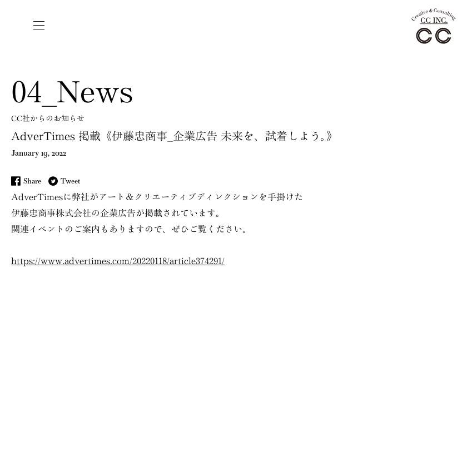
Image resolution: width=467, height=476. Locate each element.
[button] (39, 25)
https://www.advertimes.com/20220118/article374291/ (118, 261)
